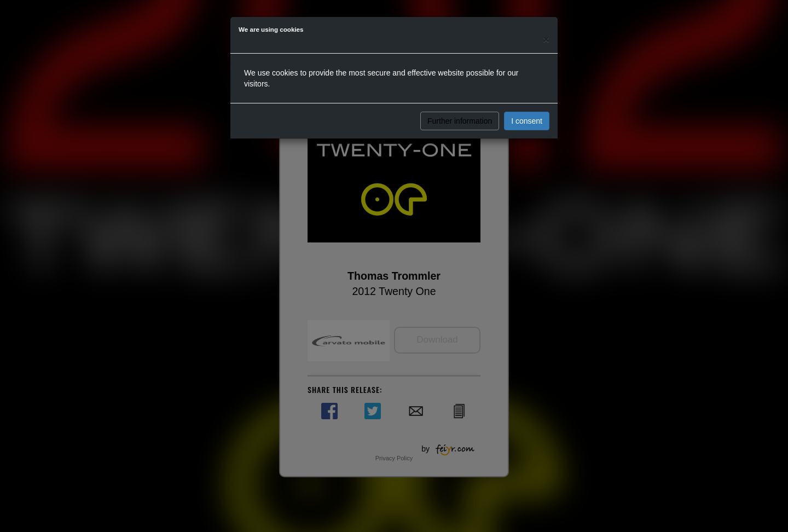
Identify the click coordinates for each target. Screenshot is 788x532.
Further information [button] (460, 121)
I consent (527, 121)
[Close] (546, 39)
